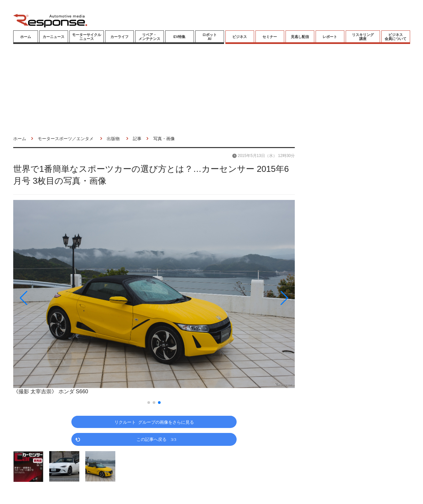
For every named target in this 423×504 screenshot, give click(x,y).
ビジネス (240, 37)
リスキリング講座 (363, 37)
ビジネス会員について (396, 37)
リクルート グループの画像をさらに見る (154, 422)
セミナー (270, 37)
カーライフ (119, 37)
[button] (56, 298)
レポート (330, 37)
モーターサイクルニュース (87, 37)
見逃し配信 (300, 37)
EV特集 (180, 37)
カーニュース (54, 37)
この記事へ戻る (156, 439)
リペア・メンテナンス (149, 37)
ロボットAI (210, 37)
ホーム (26, 37)
